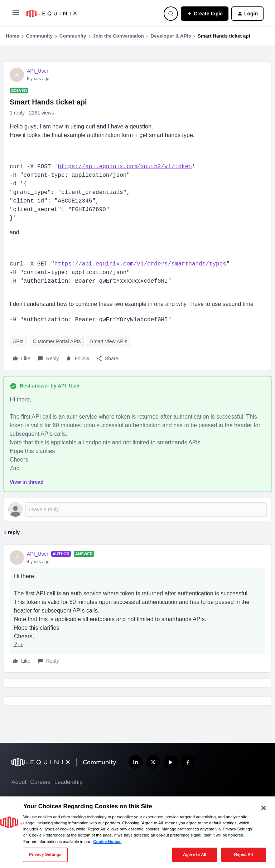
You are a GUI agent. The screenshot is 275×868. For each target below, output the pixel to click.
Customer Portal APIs (57, 341)
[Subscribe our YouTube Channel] (171, 762)
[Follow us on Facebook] (188, 762)
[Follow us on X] (153, 762)
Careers (40, 782)
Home (13, 36)
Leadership (69, 782)
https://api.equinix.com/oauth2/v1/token (125, 167)
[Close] (264, 808)
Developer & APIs (171, 36)
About (19, 782)
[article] (137, 608)
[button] (16, 15)
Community (39, 36)
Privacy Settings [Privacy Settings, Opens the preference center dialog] (45, 854)
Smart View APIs (108, 341)
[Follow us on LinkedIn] (136, 762)
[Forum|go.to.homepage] (90, 13)
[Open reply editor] (137, 509)
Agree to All (195, 854)
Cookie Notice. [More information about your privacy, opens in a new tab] (107, 842)
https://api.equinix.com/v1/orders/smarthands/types (140, 264)
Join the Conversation (118, 36)
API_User (38, 71)
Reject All (244, 854)
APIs (18, 341)
